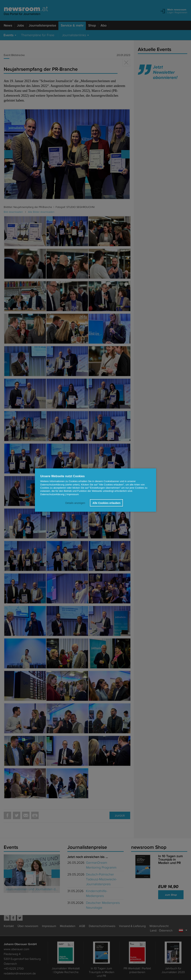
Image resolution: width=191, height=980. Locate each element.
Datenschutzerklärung (52, 494)
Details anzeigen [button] (75, 503)
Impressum (73, 494)
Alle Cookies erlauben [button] (107, 503)
